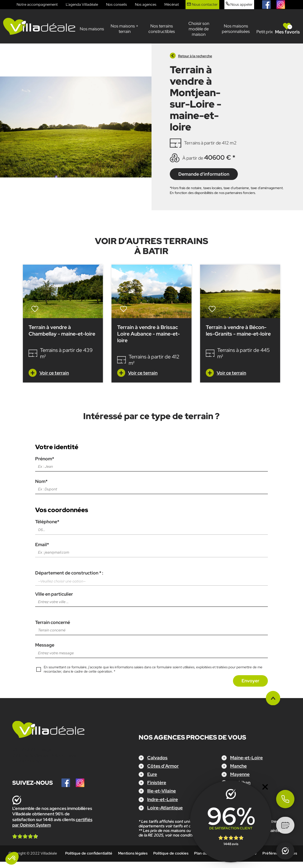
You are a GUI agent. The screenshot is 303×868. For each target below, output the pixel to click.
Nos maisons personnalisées (236, 29)
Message (152, 649)
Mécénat (172, 4)
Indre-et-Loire (163, 799)
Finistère (157, 783)
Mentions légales (133, 853)
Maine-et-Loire (246, 758)
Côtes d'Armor (163, 766)
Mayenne (240, 774)
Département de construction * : (152, 578)
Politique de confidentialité (89, 853)
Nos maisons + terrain (124, 29)
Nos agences (146, 4)
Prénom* (152, 463)
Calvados (157, 758)
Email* (152, 548)
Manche (238, 766)
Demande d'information (204, 174)
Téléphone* (152, 526)
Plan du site (204, 853)
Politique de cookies (171, 853)
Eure (152, 774)
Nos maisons (92, 29)
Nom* (152, 485)
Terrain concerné (152, 626)
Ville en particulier (152, 598)
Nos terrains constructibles (162, 29)
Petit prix (265, 32)
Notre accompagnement (37, 4)
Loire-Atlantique (165, 808)
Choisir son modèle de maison (199, 29)
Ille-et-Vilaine (162, 791)
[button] (12, 858)
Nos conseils (116, 4)
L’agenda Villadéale (82, 4)
